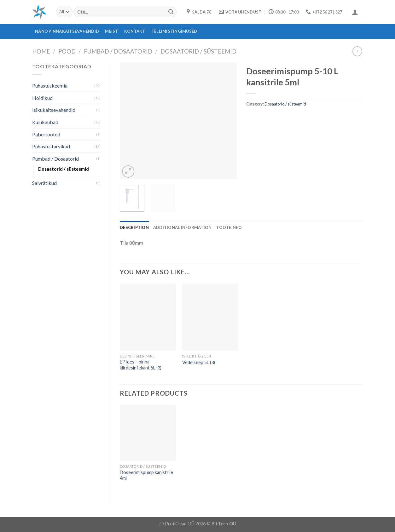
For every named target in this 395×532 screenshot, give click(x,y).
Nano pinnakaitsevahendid (67, 31)
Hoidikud (42, 98)
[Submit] (171, 12)
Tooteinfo (229, 227)
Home (41, 51)
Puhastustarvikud (51, 146)
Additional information (183, 227)
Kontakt (135, 31)
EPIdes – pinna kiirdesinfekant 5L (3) (141, 365)
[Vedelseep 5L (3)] (210, 317)
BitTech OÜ (224, 524)
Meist (111, 31)
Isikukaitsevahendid (54, 110)
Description (134, 227)
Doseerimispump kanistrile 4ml (146, 475)
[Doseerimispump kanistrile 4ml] (148, 433)
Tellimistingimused (174, 31)
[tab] (134, 227)
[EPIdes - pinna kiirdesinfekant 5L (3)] (148, 317)
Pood (67, 51)
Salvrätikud (44, 183)
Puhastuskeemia (50, 86)
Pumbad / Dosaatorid (118, 51)
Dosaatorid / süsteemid (198, 51)
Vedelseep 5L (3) (199, 362)
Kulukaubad (45, 122)
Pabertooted (46, 134)
